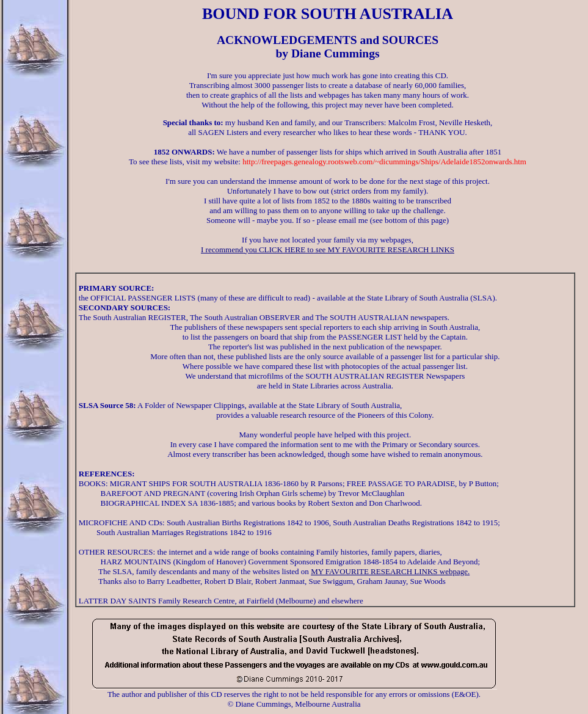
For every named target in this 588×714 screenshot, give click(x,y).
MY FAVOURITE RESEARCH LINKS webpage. (390, 571)
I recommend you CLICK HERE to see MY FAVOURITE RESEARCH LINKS (328, 250)
